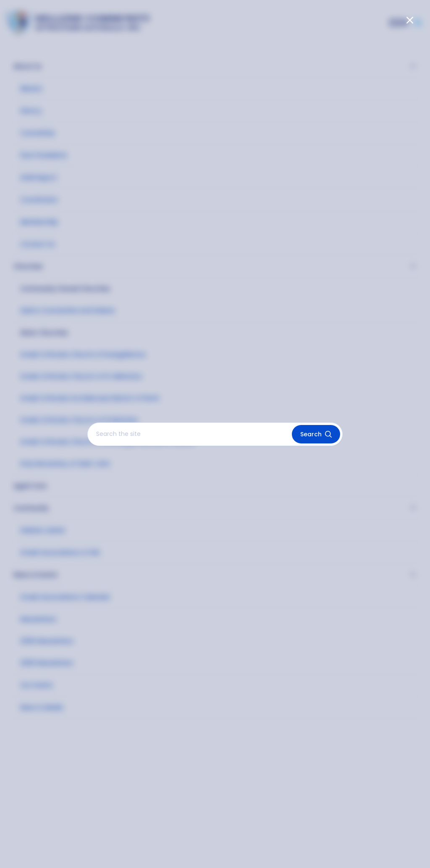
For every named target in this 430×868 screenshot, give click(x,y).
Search (316, 434)
